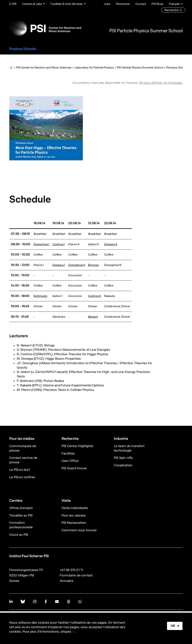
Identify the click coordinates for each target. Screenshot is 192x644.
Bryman (93, 265)
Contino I (59, 244)
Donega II (111, 244)
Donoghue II (77, 265)
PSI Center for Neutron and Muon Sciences (44, 67)
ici (74, 631)
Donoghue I (42, 244)
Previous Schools (177, 67)
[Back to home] (45, 28)
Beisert (93, 317)
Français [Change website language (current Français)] (174, 4)
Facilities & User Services (67, 4)
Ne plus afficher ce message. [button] (161, 83)
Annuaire (67, 581)
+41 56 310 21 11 (71, 570)
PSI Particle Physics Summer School (146, 31)
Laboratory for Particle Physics (94, 67)
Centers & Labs (32, 4)
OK (173, 626)
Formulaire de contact (76, 575)
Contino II (95, 296)
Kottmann (40, 296)
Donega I (59, 265)
